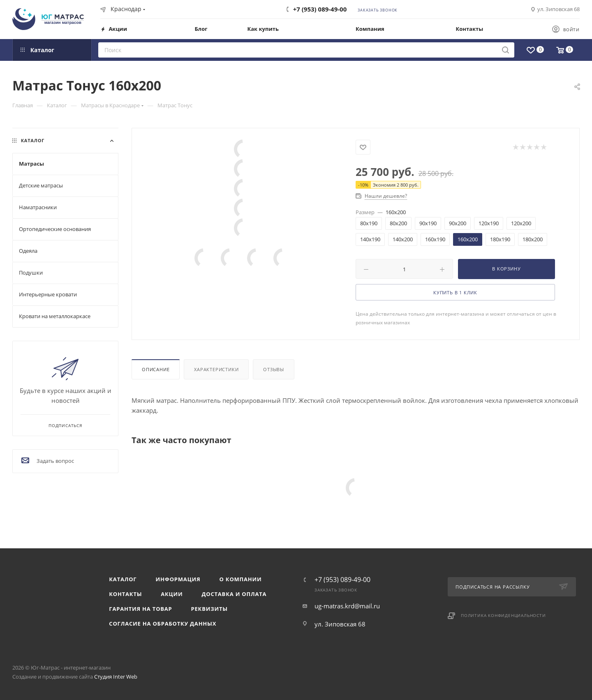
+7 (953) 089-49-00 (320, 9)
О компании (241, 579)
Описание (156, 369)
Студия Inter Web (116, 677)
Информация (178, 579)
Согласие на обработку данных (163, 624)
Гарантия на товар (140, 609)
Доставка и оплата (234, 594)
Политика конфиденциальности (503, 615)
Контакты (125, 594)
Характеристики (216, 369)
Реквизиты (209, 609)
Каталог (123, 579)
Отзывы (274, 369)
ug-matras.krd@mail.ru (347, 606)
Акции (172, 594)
